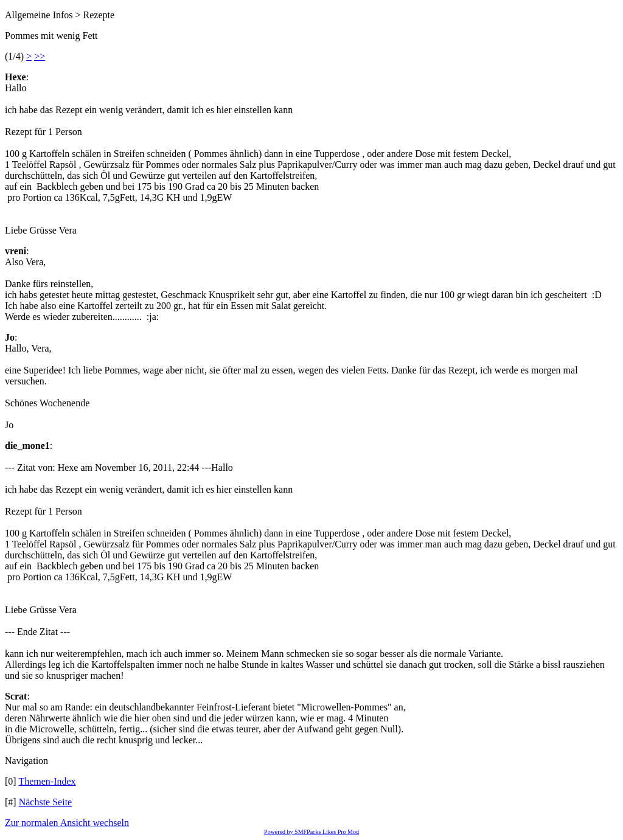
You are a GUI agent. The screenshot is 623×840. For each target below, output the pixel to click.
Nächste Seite (46, 802)
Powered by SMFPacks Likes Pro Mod (311, 832)
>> (40, 56)
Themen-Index (47, 781)
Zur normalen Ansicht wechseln (67, 823)
